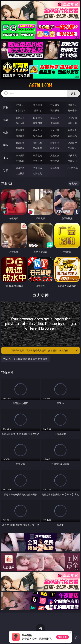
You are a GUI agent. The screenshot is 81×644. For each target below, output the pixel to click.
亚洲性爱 (20, 130)
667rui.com (40, 85)
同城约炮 (20, 168)
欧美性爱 (72, 130)
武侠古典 (72, 155)
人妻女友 (55, 155)
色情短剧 (38, 173)
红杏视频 (20, 173)
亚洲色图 (38, 143)
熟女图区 (55, 148)
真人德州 (38, 105)
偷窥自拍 (20, 143)
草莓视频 (55, 168)
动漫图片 (72, 143)
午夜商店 (38, 168)
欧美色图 (55, 143)
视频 (6, 120)
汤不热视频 (72, 168)
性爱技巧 (72, 161)
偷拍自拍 (38, 130)
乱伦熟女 (55, 136)
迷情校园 (20, 161)
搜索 (73, 93)
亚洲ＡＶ (20, 118)
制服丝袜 (20, 136)
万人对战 (55, 105)
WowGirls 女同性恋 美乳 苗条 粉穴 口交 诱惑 (26, 359)
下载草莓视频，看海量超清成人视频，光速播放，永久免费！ (44, 350)
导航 (6, 170)
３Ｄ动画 (72, 118)
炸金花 (38, 110)
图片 (6, 145)
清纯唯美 (38, 148)
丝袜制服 (38, 123)
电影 (6, 133)
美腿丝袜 (20, 148)
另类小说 (38, 161)
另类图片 (72, 148)
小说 (6, 158)
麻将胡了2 (20, 110)
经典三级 (38, 136)
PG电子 (20, 105)
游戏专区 (72, 105)
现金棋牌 (55, 110)
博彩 (6, 107)
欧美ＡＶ (55, 118)
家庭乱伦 (38, 155)
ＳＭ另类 (72, 123)
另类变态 (72, 136)
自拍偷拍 (38, 118)
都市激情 (20, 155)
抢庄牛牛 (72, 110)
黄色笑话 (55, 161)
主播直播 (55, 123)
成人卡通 (55, 130)
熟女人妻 (20, 123)
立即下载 (63, 637)
